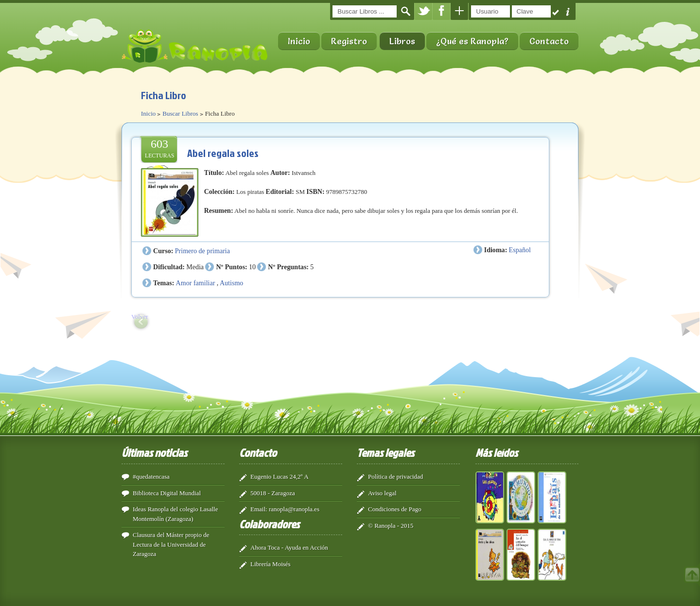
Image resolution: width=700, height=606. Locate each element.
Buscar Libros (180, 113)
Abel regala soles (223, 153)
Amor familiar (196, 283)
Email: (259, 509)
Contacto (549, 41)
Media (195, 267)
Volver (140, 317)
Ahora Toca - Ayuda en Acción (289, 547)
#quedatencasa (151, 476)
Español (520, 250)
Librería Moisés (271, 564)
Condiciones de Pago (395, 509)
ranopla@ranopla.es (294, 509)
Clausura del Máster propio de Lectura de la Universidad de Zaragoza (171, 544)
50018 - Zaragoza (273, 493)
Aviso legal (382, 493)
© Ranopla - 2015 (391, 526)
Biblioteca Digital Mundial (167, 493)
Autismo (231, 283)
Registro (349, 41)
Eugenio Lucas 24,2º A (280, 476)
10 (252, 267)
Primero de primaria (202, 251)
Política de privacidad (395, 476)
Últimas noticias (154, 452)
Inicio (299, 41)
